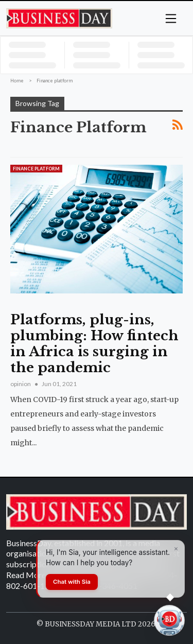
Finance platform (36, 169)
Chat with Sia (72, 582)
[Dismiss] (176, 549)
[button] (171, 18)
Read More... (28, 575)
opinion (21, 384)
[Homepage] (59, 18)
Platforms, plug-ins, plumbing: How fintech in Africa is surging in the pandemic (94, 344)
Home (17, 81)
